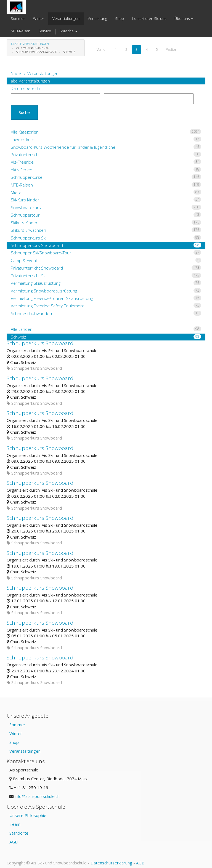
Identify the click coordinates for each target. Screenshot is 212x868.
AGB (14, 842)
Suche (24, 112)
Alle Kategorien (106, 132)
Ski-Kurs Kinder (106, 200)
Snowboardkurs (106, 207)
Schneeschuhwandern (106, 313)
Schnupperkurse (106, 177)
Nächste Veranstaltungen (35, 73)
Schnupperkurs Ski (106, 238)
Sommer (17, 725)
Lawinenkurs (106, 139)
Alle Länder (106, 329)
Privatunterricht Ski (106, 276)
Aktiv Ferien (106, 170)
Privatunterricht (106, 155)
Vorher (102, 50)
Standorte (19, 833)
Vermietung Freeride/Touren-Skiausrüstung (106, 298)
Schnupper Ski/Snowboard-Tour (106, 253)
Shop (14, 742)
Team (15, 824)
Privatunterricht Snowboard (106, 268)
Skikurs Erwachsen (106, 230)
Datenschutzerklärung (111, 863)
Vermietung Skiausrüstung (106, 283)
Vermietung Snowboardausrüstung (106, 291)
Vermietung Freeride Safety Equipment (106, 306)
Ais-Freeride (106, 162)
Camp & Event (106, 260)
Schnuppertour (106, 215)
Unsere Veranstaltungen (30, 44)
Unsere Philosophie (28, 815)
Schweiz (106, 337)
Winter (16, 733)
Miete (106, 192)
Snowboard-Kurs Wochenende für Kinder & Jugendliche (106, 147)
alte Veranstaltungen (30, 81)
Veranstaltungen (25, 751)
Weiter (171, 50)
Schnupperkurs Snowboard (106, 245)
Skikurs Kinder (106, 223)
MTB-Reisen (106, 185)
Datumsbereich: (26, 88)
